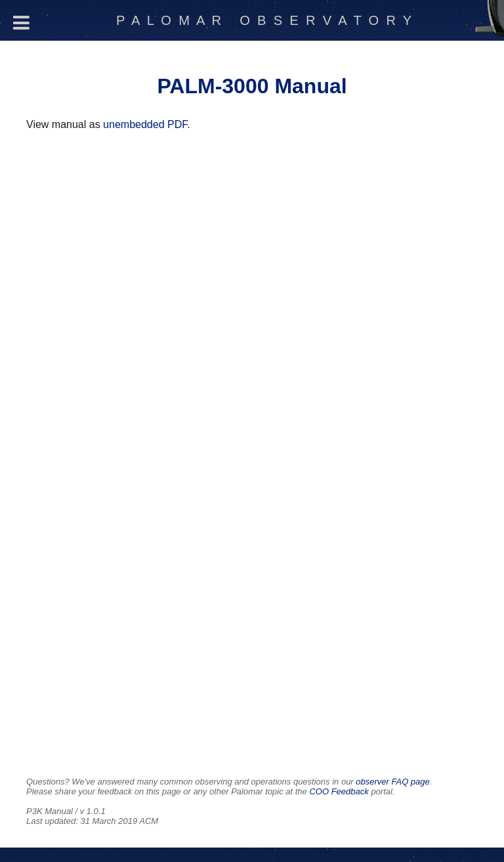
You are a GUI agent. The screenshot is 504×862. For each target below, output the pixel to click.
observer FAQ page (392, 782)
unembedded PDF (145, 124)
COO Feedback (339, 791)
